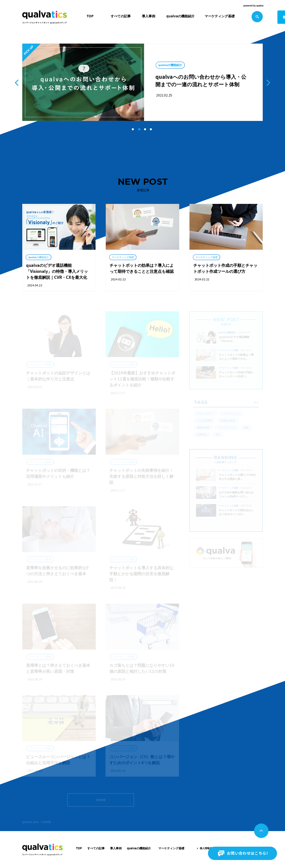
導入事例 (149, 16)
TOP (90, 16)
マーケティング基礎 (220, 16)
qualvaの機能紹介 (180, 16)
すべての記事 (121, 16)
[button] (133, 129)
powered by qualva (253, 6)
